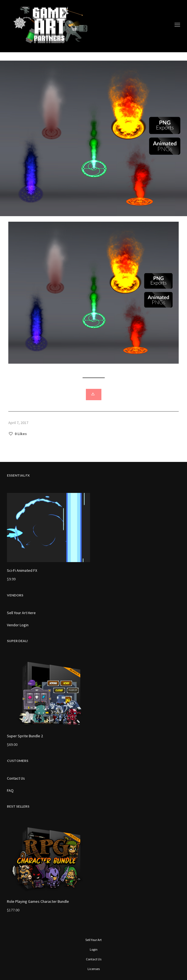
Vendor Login (18, 625)
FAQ (10, 790)
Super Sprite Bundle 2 (25, 736)
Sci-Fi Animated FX (22, 570)
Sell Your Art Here (21, 613)
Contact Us (16, 778)
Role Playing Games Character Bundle (38, 901)
